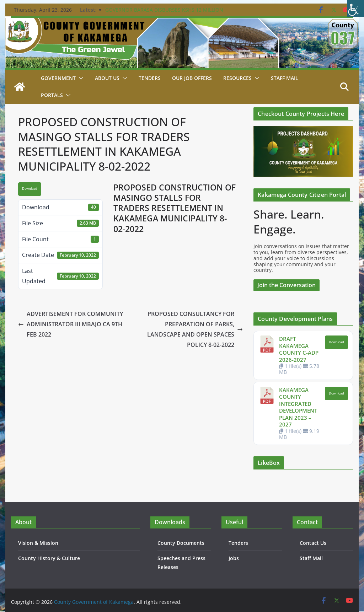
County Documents (181, 543)
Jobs (234, 558)
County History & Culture (49, 558)
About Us (107, 78)
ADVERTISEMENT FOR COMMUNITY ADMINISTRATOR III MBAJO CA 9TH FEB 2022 (71, 324)
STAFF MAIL (285, 78)
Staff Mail (311, 558)
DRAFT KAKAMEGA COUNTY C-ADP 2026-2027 (299, 349)
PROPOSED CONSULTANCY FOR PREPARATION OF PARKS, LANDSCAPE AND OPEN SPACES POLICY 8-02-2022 (195, 329)
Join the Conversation (287, 285)
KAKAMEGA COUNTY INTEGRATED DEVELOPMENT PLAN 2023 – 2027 (298, 407)
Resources (237, 78)
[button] (80, 78)
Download (30, 189)
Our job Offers (192, 78)
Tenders (150, 78)
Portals (52, 95)
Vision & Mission (38, 543)
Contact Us (313, 543)
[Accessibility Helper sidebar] (355, 9)
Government (58, 78)
